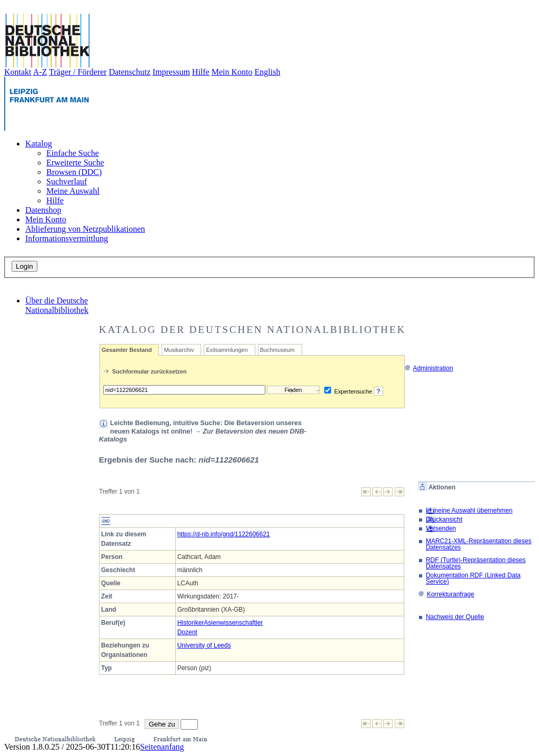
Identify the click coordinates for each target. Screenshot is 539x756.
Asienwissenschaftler (233, 623)
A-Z (40, 72)
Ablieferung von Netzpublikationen (85, 229)
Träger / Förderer (78, 72)
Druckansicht (444, 519)
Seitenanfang (162, 747)
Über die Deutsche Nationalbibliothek (57, 305)
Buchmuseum (277, 350)
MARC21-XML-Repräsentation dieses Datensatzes (479, 544)
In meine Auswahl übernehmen (469, 510)
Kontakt (18, 72)
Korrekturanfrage (446, 594)
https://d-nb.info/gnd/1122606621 (224, 534)
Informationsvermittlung (67, 238)
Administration (429, 368)
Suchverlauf (67, 181)
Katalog (39, 144)
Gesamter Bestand (127, 350)
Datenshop (43, 210)
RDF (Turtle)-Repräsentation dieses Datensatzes (476, 563)
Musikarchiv (179, 350)
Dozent (187, 632)
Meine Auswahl (73, 191)
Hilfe (201, 72)
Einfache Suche (73, 153)
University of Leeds (204, 645)
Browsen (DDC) (74, 172)
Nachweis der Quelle (455, 617)
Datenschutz (130, 72)
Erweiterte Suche (75, 163)
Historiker (191, 623)
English (268, 72)
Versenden (441, 528)
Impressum (171, 72)
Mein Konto (232, 72)
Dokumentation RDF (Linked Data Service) (473, 578)
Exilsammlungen (227, 350)
